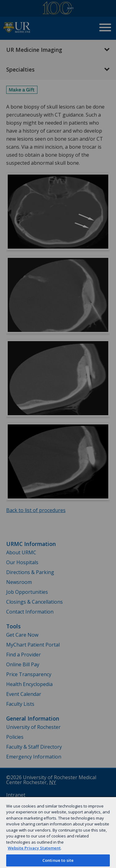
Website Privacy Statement (34, 848)
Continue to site (58, 860)
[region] (58, 832)
